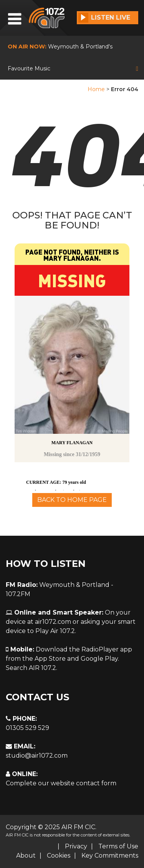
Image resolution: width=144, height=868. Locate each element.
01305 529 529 (27, 728)
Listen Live (104, 18)
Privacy (76, 846)
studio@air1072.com (37, 756)
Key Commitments (110, 856)
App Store (50, 659)
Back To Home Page (72, 500)
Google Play (99, 659)
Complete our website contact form (61, 783)
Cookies (59, 856)
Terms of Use (118, 846)
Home (96, 89)
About (26, 856)
